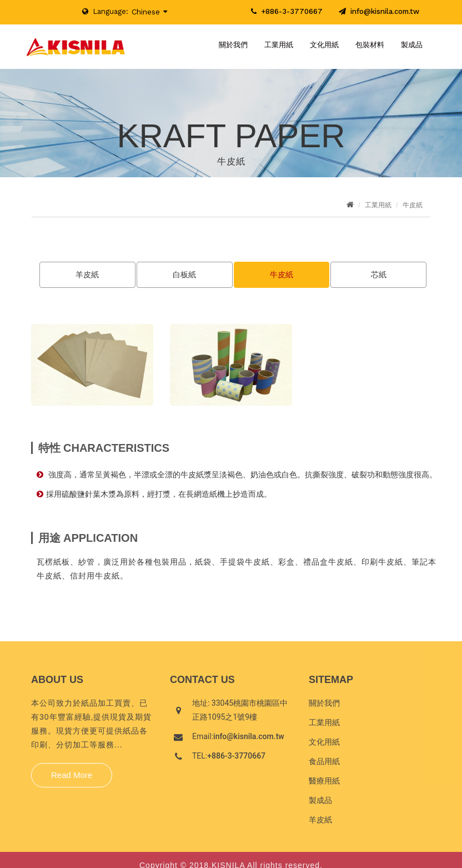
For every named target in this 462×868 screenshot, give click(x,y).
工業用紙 (279, 45)
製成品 (412, 45)
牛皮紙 (282, 275)
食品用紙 (324, 765)
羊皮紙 (87, 275)
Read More (72, 778)
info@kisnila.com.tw (379, 11)
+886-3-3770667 (292, 11)
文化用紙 (324, 45)
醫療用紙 (324, 784)
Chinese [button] (146, 12)
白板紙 (184, 275)
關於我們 (233, 45)
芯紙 (379, 275)
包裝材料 (370, 45)
